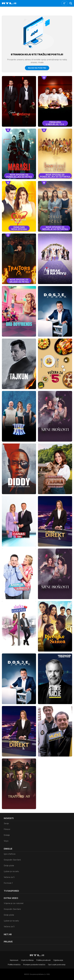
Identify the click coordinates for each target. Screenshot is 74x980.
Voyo (6, 841)
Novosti (9, 818)
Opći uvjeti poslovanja (57, 965)
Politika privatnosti (43, 960)
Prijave (8, 942)
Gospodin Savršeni (12, 860)
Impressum (14, 960)
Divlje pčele (9, 866)
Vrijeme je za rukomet (14, 903)
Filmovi (7, 829)
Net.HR (8, 934)
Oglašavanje (58, 960)
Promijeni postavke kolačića (34, 965)
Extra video (11, 898)
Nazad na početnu (37, 68)
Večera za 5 (9, 877)
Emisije (7, 835)
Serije (6, 823)
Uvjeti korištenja (27, 960)
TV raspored (11, 891)
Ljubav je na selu (11, 871)
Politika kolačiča (14, 965)
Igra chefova (10, 854)
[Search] (71, 3)
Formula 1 (8, 883)
